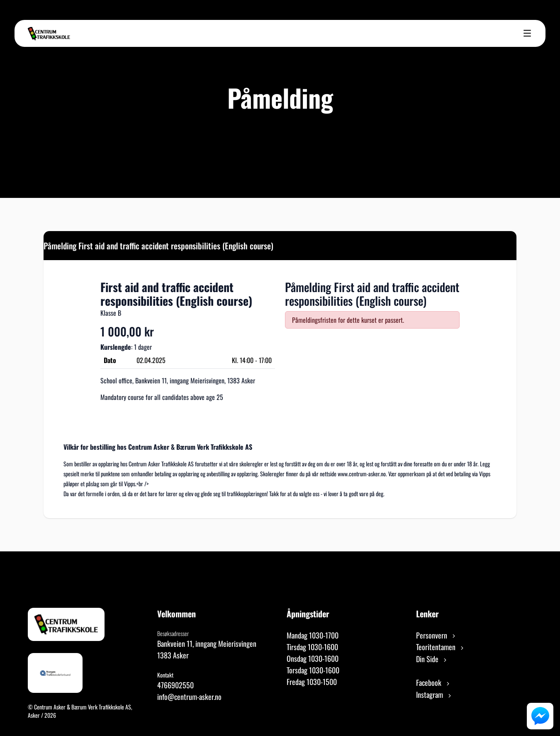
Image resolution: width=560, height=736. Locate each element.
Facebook (433, 682)
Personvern (436, 635)
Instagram (434, 695)
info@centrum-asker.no (189, 697)
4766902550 (175, 685)
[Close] (503, 245)
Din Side (432, 659)
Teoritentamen (441, 647)
